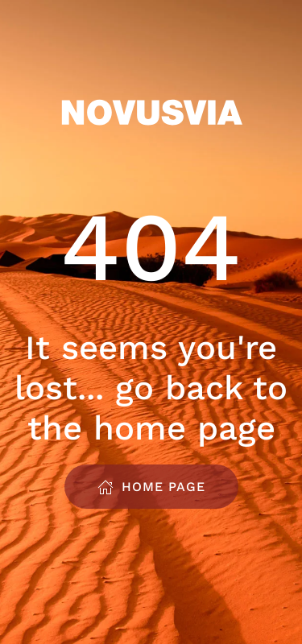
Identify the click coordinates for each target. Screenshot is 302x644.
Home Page (151, 487)
